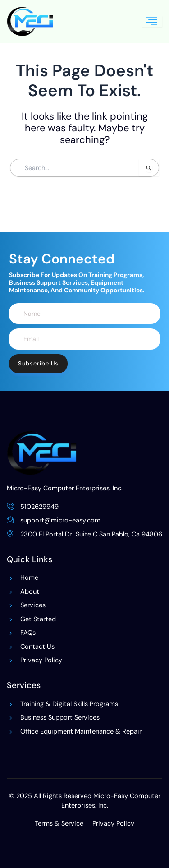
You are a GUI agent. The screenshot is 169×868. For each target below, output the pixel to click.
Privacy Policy (113, 824)
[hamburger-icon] (152, 21)
